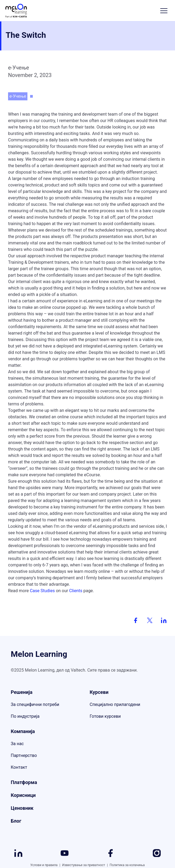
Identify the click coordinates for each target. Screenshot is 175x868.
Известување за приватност (86, 865)
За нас (17, 744)
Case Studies (43, 591)
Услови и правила (46, 865)
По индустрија (25, 716)
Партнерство (24, 755)
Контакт (19, 767)
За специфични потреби (35, 704)
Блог (16, 821)
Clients (76, 591)
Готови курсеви (105, 716)
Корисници (23, 795)
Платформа (24, 782)
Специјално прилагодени (115, 704)
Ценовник (22, 808)
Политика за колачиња (127, 865)
